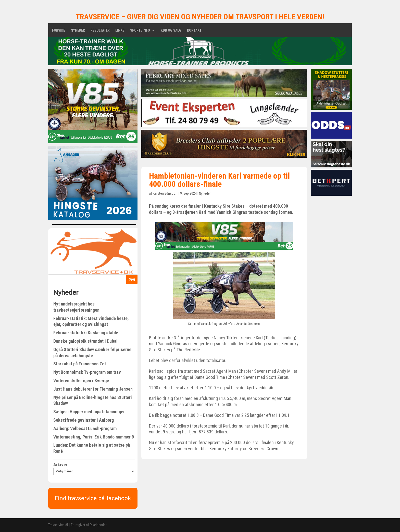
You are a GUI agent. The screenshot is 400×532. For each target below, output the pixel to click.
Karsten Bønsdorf (165, 193)
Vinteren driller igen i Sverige (81, 381)
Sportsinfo (140, 30)
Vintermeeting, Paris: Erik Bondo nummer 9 (94, 437)
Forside (59, 30)
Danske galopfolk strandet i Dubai (85, 341)
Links (120, 30)
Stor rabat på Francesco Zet (80, 364)
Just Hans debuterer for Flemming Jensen (93, 389)
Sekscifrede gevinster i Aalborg (84, 420)
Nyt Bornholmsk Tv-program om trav (87, 372)
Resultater (100, 30)
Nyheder (78, 30)
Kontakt (194, 30)
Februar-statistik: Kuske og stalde (86, 333)
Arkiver (60, 465)
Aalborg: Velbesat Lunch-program (85, 428)
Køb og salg (171, 30)
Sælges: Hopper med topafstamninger (89, 412)
